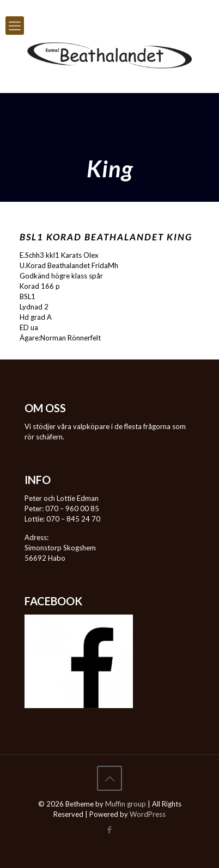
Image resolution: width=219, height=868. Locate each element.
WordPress (148, 814)
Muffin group (126, 804)
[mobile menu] (15, 26)
